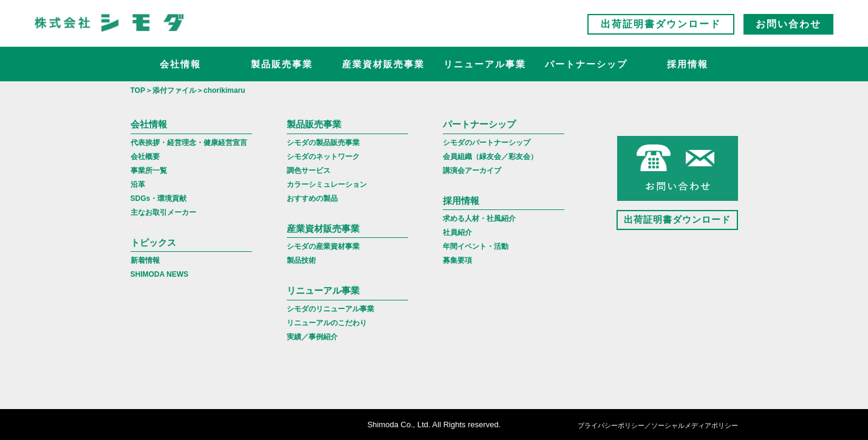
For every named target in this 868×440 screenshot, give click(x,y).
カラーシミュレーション (327, 184)
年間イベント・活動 (476, 246)
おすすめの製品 (312, 198)
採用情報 (688, 64)
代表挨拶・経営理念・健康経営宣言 (189, 143)
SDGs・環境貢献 (159, 198)
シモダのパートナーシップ (487, 143)
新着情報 (145, 260)
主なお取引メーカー (163, 212)
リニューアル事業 (485, 64)
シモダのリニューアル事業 (330, 309)
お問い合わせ (788, 24)
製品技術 (301, 260)
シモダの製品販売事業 (323, 143)
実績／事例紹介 (312, 337)
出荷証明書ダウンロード (661, 24)
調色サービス (309, 171)
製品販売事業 (282, 64)
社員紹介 (457, 232)
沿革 (138, 184)
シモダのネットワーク (323, 157)
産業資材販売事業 (383, 64)
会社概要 (145, 157)
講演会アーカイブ (472, 171)
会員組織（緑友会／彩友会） (490, 157)
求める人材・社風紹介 (479, 218)
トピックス (153, 242)
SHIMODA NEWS (160, 274)
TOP (138, 90)
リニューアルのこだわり (327, 323)
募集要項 (457, 260)
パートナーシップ (586, 64)
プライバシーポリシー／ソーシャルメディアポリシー (658, 425)
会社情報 (180, 64)
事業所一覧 (149, 171)
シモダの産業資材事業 (323, 246)
